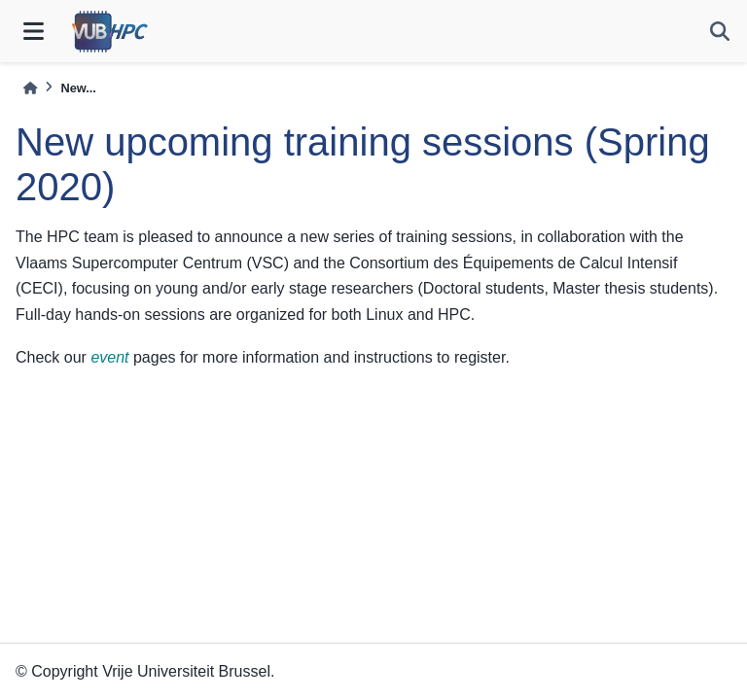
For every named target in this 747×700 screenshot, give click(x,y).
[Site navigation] (34, 31)
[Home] (30, 88)
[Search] (720, 31)
